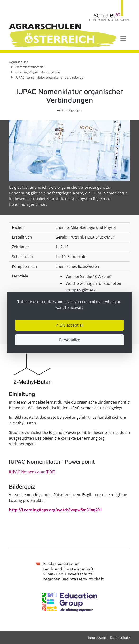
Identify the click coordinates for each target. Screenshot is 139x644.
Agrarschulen (19, 62)
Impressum (97, 637)
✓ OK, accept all (69, 325)
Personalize (69, 340)
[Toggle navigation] (123, 38)
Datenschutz (120, 637)
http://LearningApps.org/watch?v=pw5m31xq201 (55, 510)
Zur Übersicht (69, 110)
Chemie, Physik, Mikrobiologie (38, 72)
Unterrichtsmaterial (30, 67)
